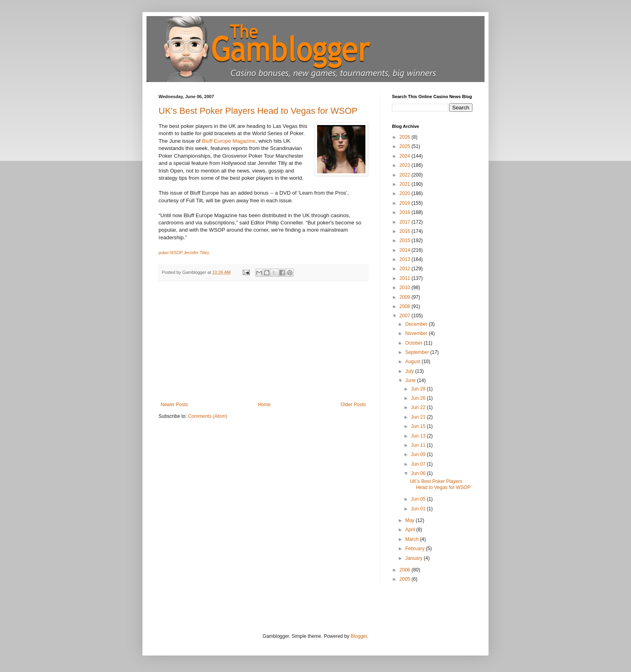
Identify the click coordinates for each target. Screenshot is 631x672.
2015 (406, 240)
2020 (406, 193)
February (416, 549)
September (418, 352)
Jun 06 (419, 473)
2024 (406, 156)
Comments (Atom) (207, 416)
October (414, 343)
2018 (406, 212)
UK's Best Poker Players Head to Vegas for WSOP (258, 111)
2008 (406, 306)
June (411, 380)
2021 (406, 184)
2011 (406, 278)
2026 (406, 137)
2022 (406, 175)
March (413, 539)
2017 (406, 222)
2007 (406, 316)
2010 (406, 288)
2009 (406, 297)
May (410, 520)
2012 (406, 269)
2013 (406, 259)
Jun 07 (419, 464)
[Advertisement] (263, 341)
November (417, 333)
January (414, 558)
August (413, 362)
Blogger (359, 636)
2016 (406, 231)
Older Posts (353, 405)
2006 (406, 570)
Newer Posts (174, 405)
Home (264, 405)
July (410, 371)
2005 (406, 579)
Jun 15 (419, 426)
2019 (406, 203)
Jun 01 (419, 509)
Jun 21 (419, 417)
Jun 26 (419, 398)
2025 (406, 146)
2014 (406, 250)
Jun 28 (419, 389)
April (411, 530)
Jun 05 (419, 499)
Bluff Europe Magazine (229, 141)
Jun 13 (419, 436)
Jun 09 (419, 454)
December (417, 324)
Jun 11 (419, 445)
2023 (406, 165)
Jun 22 (419, 407)
